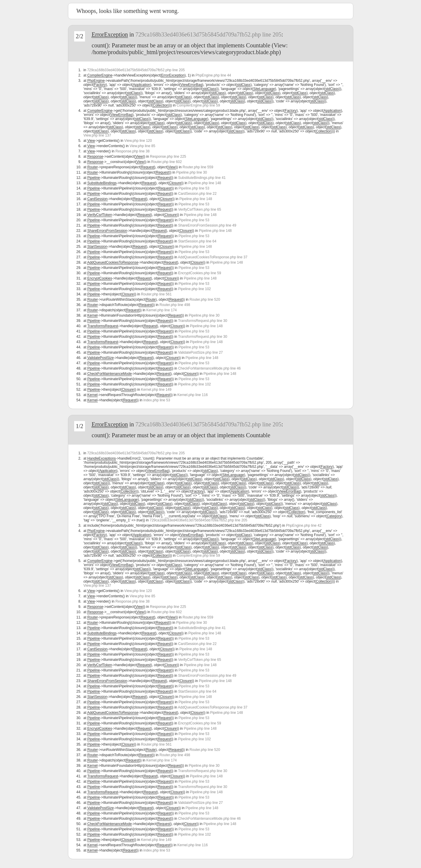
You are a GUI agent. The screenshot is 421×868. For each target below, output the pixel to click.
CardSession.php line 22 (197, 194)
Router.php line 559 (198, 167)
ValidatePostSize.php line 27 (200, 352)
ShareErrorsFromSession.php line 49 (207, 225)
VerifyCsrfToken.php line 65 (199, 209)
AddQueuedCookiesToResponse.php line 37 (213, 257)
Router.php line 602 (167, 162)
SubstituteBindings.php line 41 (202, 178)
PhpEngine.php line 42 (304, 526)
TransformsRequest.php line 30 (203, 321)
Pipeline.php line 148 (205, 183)
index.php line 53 (157, 400)
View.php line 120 (138, 141)
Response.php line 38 (132, 151)
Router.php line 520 (205, 300)
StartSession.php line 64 (197, 241)
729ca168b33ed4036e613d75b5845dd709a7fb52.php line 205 (208, 34)
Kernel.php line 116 (193, 395)
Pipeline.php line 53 (194, 188)
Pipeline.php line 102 (194, 289)
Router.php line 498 (175, 305)
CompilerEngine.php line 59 (198, 105)
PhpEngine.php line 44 (213, 75)
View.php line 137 (97, 135)
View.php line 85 (142, 146)
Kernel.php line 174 (161, 310)
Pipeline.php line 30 (192, 172)
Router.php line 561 (156, 294)
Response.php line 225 (168, 157)
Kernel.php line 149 (156, 390)
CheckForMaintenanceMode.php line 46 (209, 368)
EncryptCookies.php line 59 (199, 273)
